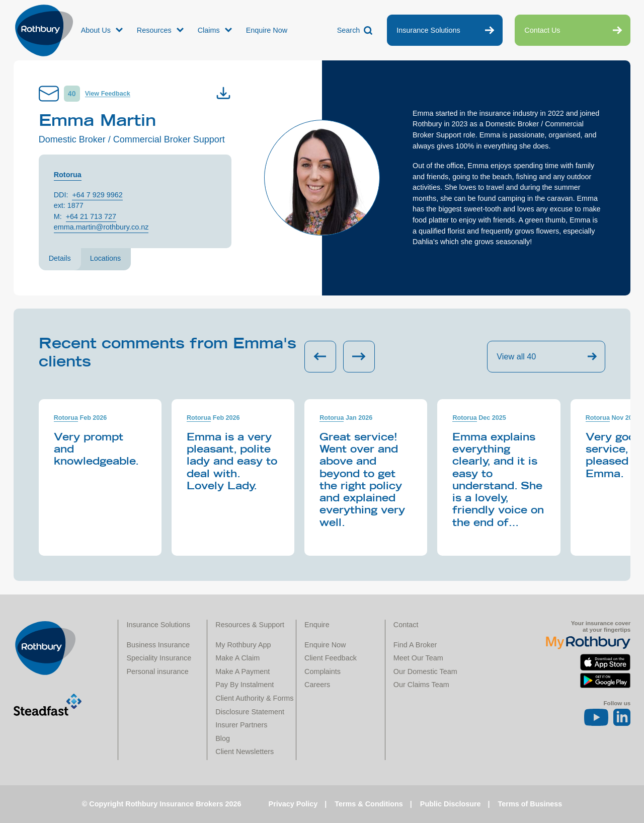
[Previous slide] (320, 357)
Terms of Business (530, 804)
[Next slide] (359, 357)
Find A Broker (415, 645)
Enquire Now (267, 30)
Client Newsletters (245, 752)
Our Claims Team (421, 685)
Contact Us (542, 30)
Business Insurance (158, 645)
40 (72, 94)
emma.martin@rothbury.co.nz (101, 227)
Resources (154, 30)
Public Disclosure (451, 804)
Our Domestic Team (425, 671)
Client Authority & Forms (254, 698)
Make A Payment (243, 671)
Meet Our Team (418, 658)
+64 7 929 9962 (97, 195)
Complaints (323, 671)
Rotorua (68, 175)
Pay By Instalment (245, 685)
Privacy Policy (293, 804)
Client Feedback (331, 658)
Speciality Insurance (159, 658)
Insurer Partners (241, 725)
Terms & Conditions (369, 804)
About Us (96, 30)
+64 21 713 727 (91, 216)
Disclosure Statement (250, 712)
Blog (223, 738)
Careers (317, 685)
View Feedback (108, 94)
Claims (209, 30)
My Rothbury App (243, 645)
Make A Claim (237, 658)
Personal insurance (157, 671)
